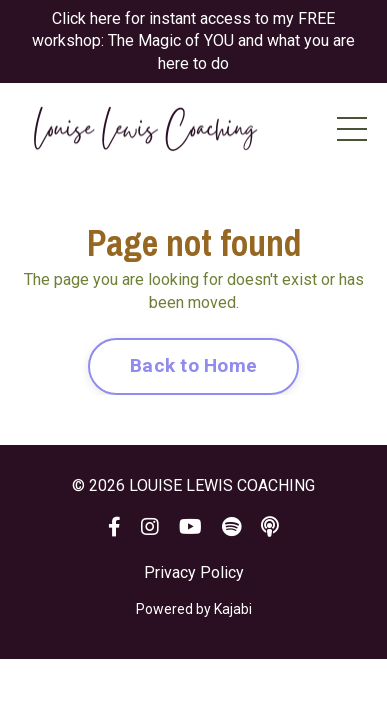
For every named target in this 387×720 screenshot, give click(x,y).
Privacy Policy (194, 572)
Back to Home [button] (193, 365)
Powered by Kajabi (194, 609)
